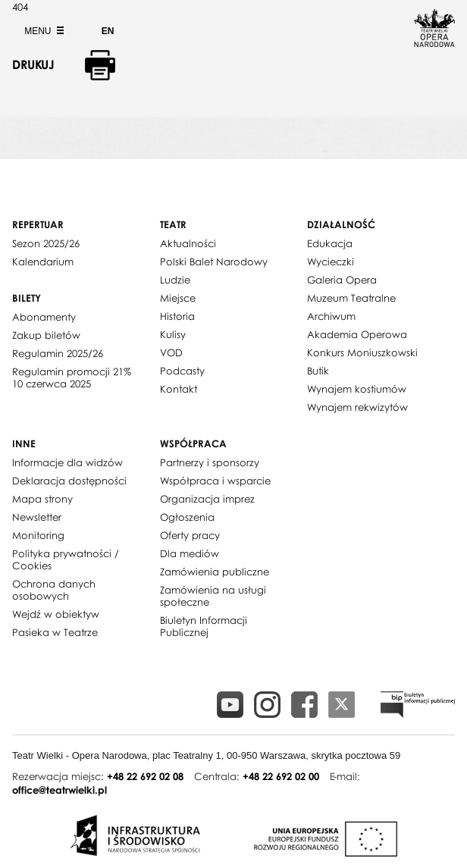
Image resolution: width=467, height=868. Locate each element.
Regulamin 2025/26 (58, 353)
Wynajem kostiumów (357, 389)
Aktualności (188, 243)
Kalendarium (43, 262)
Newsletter (37, 517)
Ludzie (175, 280)
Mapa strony (42, 499)
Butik (318, 371)
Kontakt (179, 389)
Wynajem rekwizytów (357, 407)
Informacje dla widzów (67, 462)
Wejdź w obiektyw (56, 614)
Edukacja (330, 243)
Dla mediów (190, 553)
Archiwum (331, 316)
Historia (177, 316)
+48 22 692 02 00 (281, 776)
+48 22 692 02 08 (145, 776)
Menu (42, 31)
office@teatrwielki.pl (60, 790)
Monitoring (38, 535)
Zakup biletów (46, 335)
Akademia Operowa (357, 334)
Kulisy (173, 334)
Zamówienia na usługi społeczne (213, 596)
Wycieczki (331, 262)
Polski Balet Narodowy (214, 262)
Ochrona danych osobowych (54, 590)
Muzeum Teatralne (351, 298)
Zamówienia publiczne (215, 572)
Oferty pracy (190, 535)
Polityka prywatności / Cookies (66, 559)
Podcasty (182, 371)
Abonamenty (44, 317)
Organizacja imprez (207, 499)
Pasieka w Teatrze (55, 632)
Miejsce (178, 298)
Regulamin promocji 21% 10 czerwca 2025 (72, 378)
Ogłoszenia (187, 517)
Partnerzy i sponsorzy (210, 462)
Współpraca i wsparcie (215, 481)
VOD (171, 353)
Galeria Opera (342, 280)
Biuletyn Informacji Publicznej (204, 626)
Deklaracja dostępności (69, 481)
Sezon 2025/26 (46, 243)
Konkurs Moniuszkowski (362, 353)
